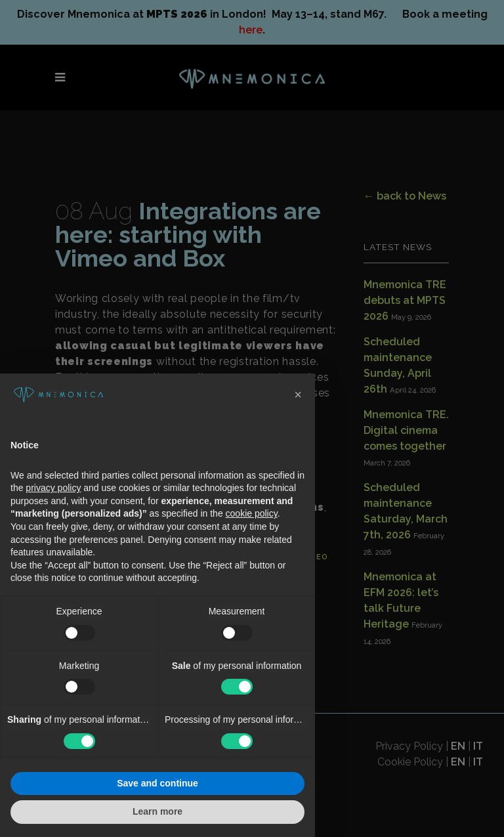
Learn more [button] (157, 811)
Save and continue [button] (157, 783)
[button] (298, 395)
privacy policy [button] (53, 488)
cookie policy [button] (252, 513)
